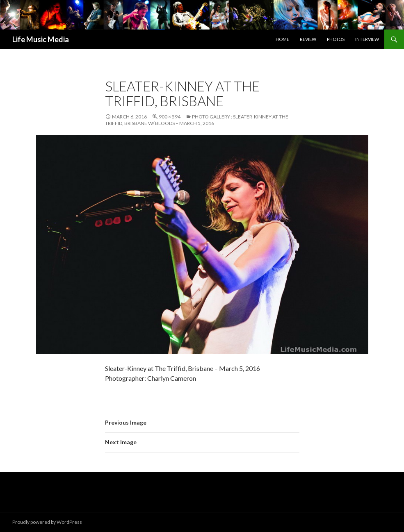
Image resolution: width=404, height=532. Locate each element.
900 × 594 (170, 117)
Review (308, 39)
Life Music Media (41, 39)
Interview (367, 39)
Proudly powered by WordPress (47, 522)
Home (282, 39)
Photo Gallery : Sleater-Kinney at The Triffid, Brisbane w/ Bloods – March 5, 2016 (197, 120)
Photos (336, 39)
